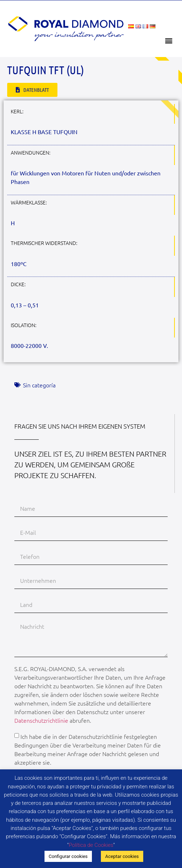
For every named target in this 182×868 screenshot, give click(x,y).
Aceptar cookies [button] (122, 856)
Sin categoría (39, 385)
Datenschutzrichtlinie (41, 720)
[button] (169, 40)
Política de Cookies (91, 845)
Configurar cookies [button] (68, 856)
